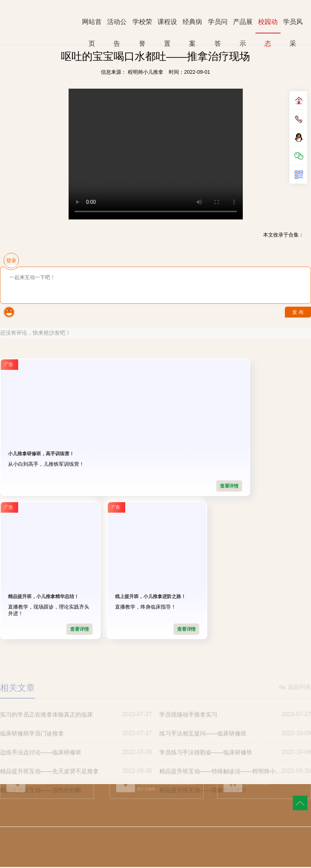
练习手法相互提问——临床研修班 (235, 747)
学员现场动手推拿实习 (235, 728)
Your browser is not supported (156, 154)
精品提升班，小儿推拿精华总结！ (150, 454)
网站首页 (92, 25)
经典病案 (192, 25)
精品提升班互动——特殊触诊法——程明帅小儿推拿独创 (235, 784)
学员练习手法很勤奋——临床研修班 (235, 766)
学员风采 (293, 25)
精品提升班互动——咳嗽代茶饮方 (235, 803)
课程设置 (167, 25)
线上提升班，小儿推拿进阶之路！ (43, 597)
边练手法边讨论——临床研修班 (76, 766)
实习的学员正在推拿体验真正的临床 (76, 728)
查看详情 (79, 486)
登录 (11, 261)
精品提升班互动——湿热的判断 (76, 803)
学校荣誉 (142, 25)
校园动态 (268, 26)
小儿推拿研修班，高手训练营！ (41, 454)
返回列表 (299, 700)
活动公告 (117, 25)
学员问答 (218, 25)
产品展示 (243, 25)
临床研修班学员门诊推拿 (76, 747)
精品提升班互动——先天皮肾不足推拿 (76, 784)
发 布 (298, 312)
